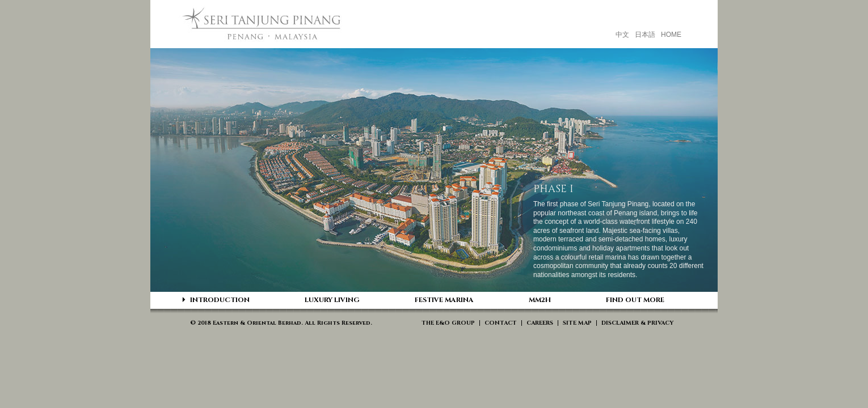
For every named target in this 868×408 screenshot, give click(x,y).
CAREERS (540, 323)
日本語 (645, 35)
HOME (671, 35)
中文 (622, 35)
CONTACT (501, 323)
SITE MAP (577, 323)
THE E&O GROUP (448, 323)
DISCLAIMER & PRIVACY (637, 323)
